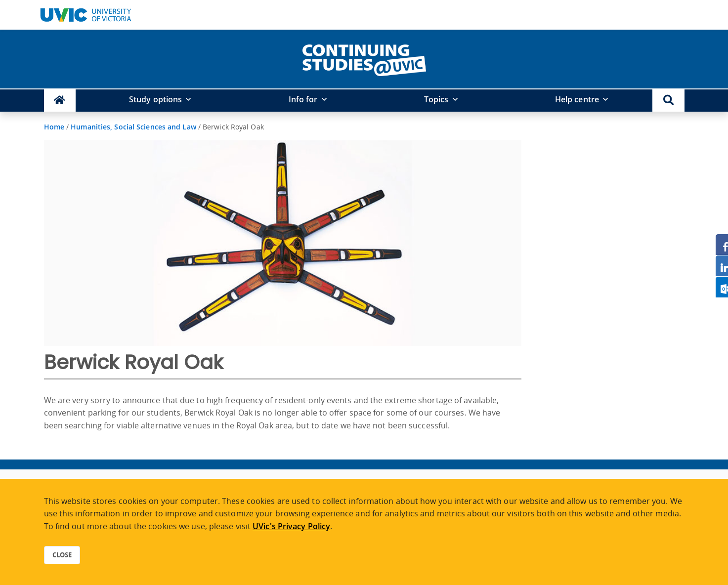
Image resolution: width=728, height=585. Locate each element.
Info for (303, 99)
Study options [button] (155, 99)
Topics (436, 99)
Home (54, 127)
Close (62, 555)
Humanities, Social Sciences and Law (133, 127)
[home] (364, 58)
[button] (668, 101)
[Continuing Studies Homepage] (60, 101)
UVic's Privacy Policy (291, 526)
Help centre (577, 99)
